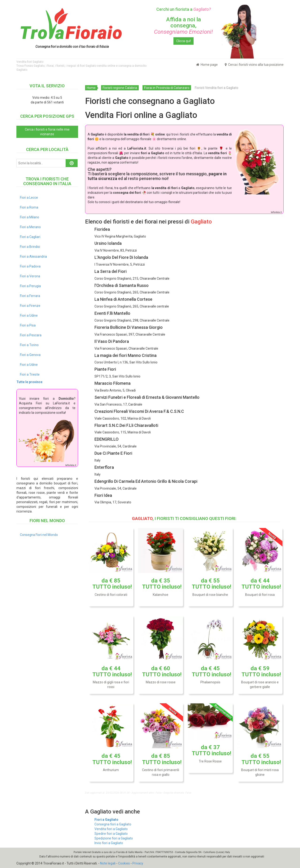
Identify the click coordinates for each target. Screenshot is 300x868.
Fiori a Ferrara (30, 296)
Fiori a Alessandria (33, 256)
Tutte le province (29, 382)
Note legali (108, 863)
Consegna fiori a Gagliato (113, 824)
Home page (207, 65)
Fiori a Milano (30, 217)
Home (91, 88)
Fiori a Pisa (28, 325)
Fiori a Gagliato (106, 820)
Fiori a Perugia (30, 286)
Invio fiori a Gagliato (109, 843)
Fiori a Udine (29, 315)
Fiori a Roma (29, 207)
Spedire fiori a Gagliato (111, 834)
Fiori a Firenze (30, 306)
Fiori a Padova (30, 266)
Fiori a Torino (29, 345)
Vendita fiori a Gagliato (111, 829)
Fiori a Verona (30, 276)
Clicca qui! (184, 41)
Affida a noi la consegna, (183, 26)
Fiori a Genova (30, 355)
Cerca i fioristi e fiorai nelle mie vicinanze (47, 132)
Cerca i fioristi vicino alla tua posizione (254, 65)
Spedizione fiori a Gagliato (114, 838)
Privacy (138, 863)
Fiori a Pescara (31, 335)
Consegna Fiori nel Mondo (39, 535)
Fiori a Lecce (29, 198)
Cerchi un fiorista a (184, 9)
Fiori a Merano (30, 227)
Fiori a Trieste (30, 374)
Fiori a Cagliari (30, 237)
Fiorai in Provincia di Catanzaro (167, 88)
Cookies (124, 863)
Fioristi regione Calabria (120, 88)
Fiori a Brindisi (30, 247)
